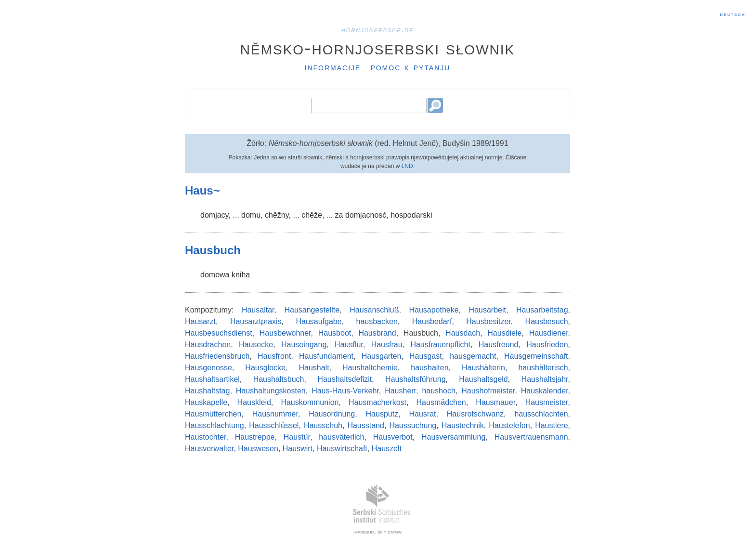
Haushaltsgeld (483, 379)
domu (251, 215)
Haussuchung (413, 425)
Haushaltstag (207, 391)
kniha (241, 275)
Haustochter (205, 437)
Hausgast (426, 356)
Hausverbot (393, 437)
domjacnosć (366, 215)
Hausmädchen (441, 402)
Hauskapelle (206, 402)
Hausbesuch (547, 321)
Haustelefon (509, 425)
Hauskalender (545, 391)
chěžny (277, 215)
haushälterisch (543, 368)
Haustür (297, 437)
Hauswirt (298, 449)
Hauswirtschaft (342, 449)
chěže (312, 215)
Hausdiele (504, 333)
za (339, 215)
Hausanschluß (374, 310)
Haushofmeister (488, 391)
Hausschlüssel (274, 425)
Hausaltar (258, 310)
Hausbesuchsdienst (219, 333)
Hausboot (335, 333)
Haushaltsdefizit (345, 379)
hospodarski (411, 215)
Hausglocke (265, 368)
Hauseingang (304, 345)
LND (407, 166)
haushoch (438, 391)
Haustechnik (463, 425)
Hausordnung (332, 414)
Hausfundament (326, 356)
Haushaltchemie (370, 368)
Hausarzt (200, 321)
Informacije (333, 67)
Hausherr (400, 391)
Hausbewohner (285, 333)
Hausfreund (499, 345)
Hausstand (366, 425)
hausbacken (377, 321)
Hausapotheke (434, 310)
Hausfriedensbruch (217, 356)
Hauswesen (258, 449)
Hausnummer (275, 414)
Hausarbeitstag (542, 310)
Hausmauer (495, 402)
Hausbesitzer (488, 321)
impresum (364, 532)
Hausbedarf (432, 321)
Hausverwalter (209, 449)
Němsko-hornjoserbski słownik (378, 48)
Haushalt (314, 368)
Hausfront (274, 356)
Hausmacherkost (377, 402)
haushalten (430, 368)
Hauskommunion (310, 402)
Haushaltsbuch (279, 379)
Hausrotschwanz (475, 414)
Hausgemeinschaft (536, 356)
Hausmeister (547, 402)
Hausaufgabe (319, 321)
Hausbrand (377, 333)
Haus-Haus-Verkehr (345, 391)
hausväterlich (341, 437)
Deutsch (733, 14)
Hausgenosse (208, 368)
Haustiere (551, 425)
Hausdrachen (208, 345)
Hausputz (382, 414)
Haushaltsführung (415, 379)
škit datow (390, 532)
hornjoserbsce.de (378, 30)
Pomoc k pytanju (410, 67)
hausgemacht (473, 356)
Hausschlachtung (215, 425)
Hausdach (463, 333)
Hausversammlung (453, 437)
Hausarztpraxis (256, 321)
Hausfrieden (547, 345)
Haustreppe (255, 437)
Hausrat (422, 414)
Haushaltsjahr (545, 379)
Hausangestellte (312, 310)
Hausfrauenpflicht (440, 345)
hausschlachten (541, 414)
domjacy (214, 215)
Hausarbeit (488, 310)
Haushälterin (483, 368)
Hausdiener (549, 333)
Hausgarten (382, 356)
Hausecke (256, 345)
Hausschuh (323, 425)
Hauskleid (254, 402)
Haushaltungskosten (271, 391)
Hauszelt (387, 449)
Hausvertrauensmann (531, 437)
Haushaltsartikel (212, 379)
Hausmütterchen (213, 414)
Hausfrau (387, 345)
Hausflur (349, 345)
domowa (215, 275)
